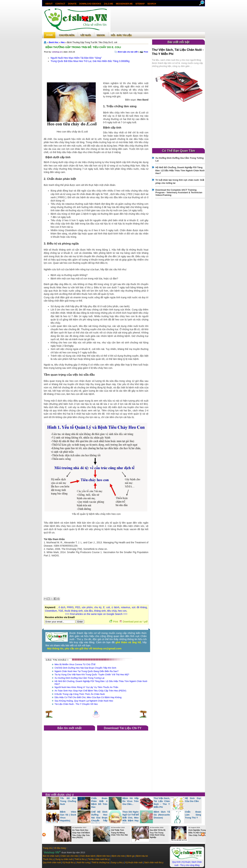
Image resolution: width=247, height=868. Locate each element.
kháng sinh (100, 611)
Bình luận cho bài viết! (128, 52)
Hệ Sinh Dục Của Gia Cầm (193, 800)
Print (146, 52)
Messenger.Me (124, 4)
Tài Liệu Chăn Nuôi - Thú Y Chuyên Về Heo (76, 704)
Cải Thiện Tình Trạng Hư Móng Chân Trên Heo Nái (119, 832)
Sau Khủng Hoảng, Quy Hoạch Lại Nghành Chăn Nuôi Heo (84, 701)
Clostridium (51, 611)
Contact (60, 4)
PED (78, 607)
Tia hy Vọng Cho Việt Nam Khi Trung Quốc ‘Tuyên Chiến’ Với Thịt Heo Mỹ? (92, 675)
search (152, 4)
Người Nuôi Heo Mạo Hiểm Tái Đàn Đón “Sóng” (76, 58)
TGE (61, 611)
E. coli (107, 607)
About (49, 4)
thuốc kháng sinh (74, 611)
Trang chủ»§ (45, 42)
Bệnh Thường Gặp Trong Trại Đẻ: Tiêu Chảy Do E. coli (83, 47)
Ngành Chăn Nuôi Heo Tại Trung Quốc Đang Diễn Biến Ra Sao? (87, 671)
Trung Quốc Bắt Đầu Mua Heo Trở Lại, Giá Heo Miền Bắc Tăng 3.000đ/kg (90, 61)
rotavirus (126, 607)
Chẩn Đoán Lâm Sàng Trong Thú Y (193, 815)
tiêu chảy (112, 611)
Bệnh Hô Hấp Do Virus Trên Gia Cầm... (131, 801)
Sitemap (140, 4)
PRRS (70, 607)
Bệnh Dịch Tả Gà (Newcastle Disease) (162, 815)
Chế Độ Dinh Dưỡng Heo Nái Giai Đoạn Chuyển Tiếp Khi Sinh (85, 668)
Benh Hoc (54, 42)
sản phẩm (87, 607)
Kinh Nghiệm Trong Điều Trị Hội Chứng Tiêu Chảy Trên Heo (197, 833)
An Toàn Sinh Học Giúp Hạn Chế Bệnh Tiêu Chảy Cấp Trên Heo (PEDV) (90, 691)
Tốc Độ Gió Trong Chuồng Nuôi (68, 801)
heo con (122, 611)
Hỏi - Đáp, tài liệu (121, 35)
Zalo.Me (109, 4)
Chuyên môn (67, 35)
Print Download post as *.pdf (128, 622)
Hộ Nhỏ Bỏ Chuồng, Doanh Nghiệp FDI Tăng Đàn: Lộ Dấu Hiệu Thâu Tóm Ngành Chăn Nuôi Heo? (180, 170)
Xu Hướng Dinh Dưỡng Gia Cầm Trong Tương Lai (79, 678)
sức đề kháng (139, 607)
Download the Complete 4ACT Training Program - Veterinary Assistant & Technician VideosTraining (179, 192)
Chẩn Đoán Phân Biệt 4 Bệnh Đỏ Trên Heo (99, 803)
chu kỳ (98, 607)
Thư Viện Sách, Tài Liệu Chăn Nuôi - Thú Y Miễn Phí (162, 803)
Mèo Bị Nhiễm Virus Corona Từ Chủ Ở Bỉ (75, 664)
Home (50, 35)
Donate (72, 4)
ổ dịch (62, 607)
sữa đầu (88, 611)
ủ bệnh (115, 607)
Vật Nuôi (86, 35)
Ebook (101, 35)
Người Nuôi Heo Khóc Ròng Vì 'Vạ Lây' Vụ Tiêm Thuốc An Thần (86, 687)
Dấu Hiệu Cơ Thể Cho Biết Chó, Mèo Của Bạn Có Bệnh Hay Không (88, 697)
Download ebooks (90, 4)
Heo (63, 42)
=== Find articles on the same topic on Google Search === (96, 614)
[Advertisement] (158, 20)
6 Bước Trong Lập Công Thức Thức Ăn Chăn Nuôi (80, 694)
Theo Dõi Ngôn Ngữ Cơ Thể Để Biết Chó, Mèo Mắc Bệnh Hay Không (131, 818)
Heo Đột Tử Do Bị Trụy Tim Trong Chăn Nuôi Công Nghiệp (158, 834)
